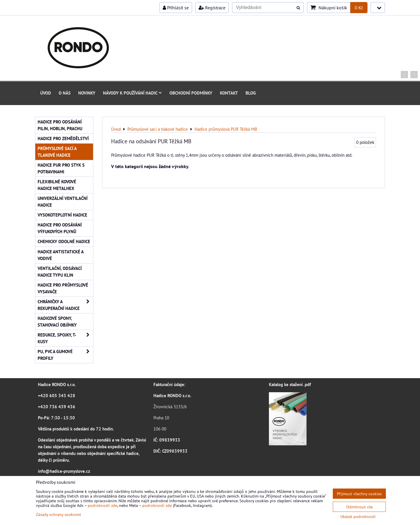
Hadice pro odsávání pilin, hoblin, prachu (60, 125)
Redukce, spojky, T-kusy (65, 338)
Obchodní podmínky (191, 93)
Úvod (46, 93)
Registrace (212, 8)
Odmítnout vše (359, 507)
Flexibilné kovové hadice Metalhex (57, 185)
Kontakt (229, 93)
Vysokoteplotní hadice (62, 215)
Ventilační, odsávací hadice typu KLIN (60, 272)
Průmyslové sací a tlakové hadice (57, 152)
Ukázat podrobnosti (358, 517)
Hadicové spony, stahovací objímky (57, 321)
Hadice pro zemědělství (63, 138)
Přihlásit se (176, 8)
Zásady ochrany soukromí (58, 514)
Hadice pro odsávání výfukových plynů (60, 228)
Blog (251, 93)
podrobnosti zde (103, 505)
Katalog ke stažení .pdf (290, 384)
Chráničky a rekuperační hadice (65, 305)
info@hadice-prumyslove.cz (64, 471)
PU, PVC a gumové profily (65, 355)
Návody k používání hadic (132, 93)
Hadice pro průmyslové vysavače (63, 288)
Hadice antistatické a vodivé (61, 255)
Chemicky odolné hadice (64, 241)
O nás (65, 93)
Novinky (87, 93)
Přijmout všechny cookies (359, 494)
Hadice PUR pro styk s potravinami (61, 168)
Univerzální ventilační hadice (63, 202)
